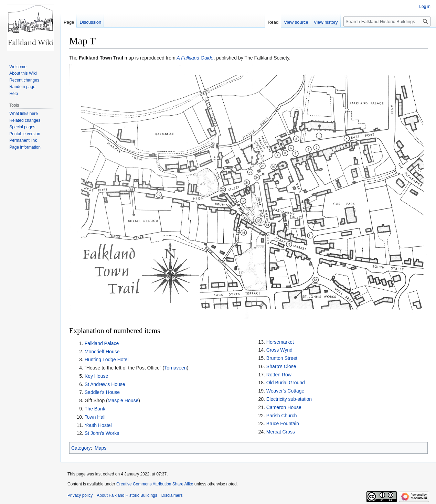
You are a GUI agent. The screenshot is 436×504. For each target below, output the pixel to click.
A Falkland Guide (195, 58)
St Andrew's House (105, 384)
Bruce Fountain (283, 423)
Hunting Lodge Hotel (107, 360)
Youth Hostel (98, 425)
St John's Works (102, 433)
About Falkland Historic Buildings (127, 495)
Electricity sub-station (289, 399)
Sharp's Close (281, 366)
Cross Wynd (279, 350)
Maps (100, 448)
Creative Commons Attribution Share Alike (155, 484)
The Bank (95, 409)
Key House (96, 376)
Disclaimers (172, 495)
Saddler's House (102, 392)
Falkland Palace (102, 343)
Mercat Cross (281, 432)
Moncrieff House (102, 352)
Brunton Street (282, 358)
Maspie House (123, 400)
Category (81, 448)
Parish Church (282, 416)
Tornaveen (175, 368)
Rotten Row (279, 375)
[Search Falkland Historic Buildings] (387, 22)
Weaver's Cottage (285, 391)
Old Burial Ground (286, 383)
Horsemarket (280, 342)
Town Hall (95, 417)
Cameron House (284, 407)
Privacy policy (80, 495)
